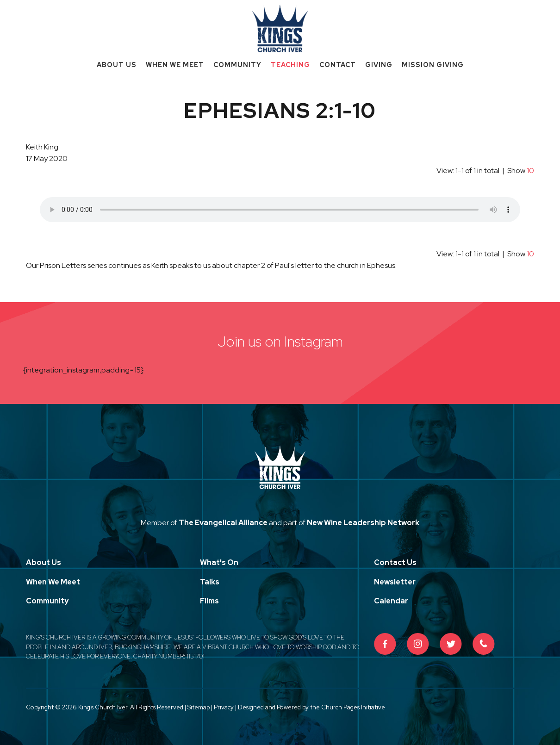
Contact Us (395, 562)
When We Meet (175, 65)
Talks (210, 582)
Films (209, 601)
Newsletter (395, 582)
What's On (219, 562)
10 (530, 171)
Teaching (290, 65)
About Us (117, 65)
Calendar (391, 601)
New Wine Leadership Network (363, 523)
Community (237, 65)
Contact (338, 65)
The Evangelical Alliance (223, 523)
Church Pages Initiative (353, 707)
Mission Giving (433, 65)
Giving (379, 65)
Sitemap (199, 707)
